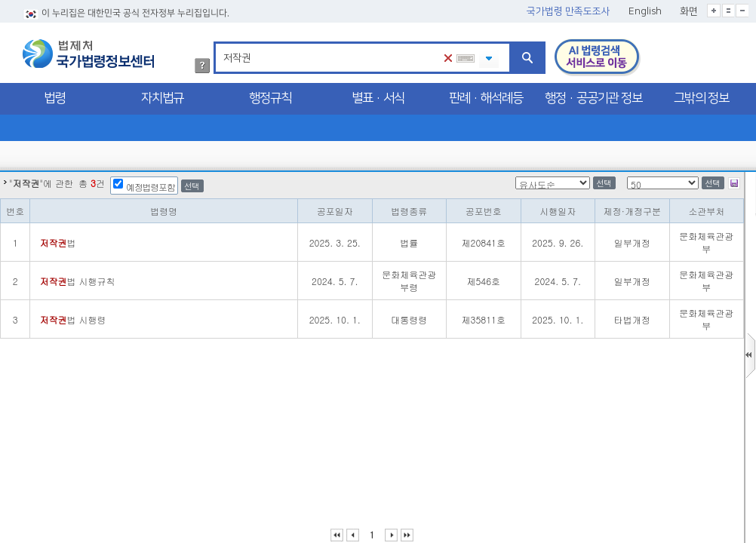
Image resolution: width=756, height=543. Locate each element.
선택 (192, 186)
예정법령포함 (151, 187)
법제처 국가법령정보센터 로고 (88, 54)
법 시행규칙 (77, 281)
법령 (54, 98)
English (645, 11)
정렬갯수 (5, 172)
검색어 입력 (221, 44)
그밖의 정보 (701, 98)
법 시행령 (72, 319)
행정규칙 (270, 98)
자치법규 (162, 98)
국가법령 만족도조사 (569, 11)
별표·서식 (378, 98)
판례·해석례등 (486, 98)
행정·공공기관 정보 (593, 98)
